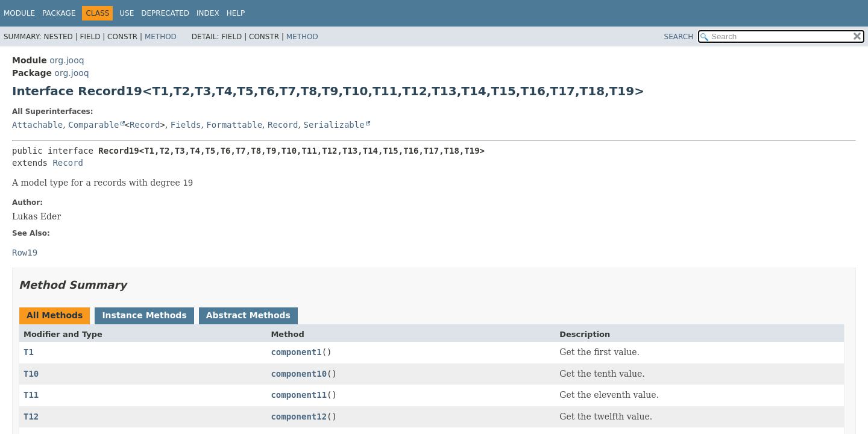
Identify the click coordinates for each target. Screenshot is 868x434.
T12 (31, 417)
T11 (31, 395)
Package (59, 13)
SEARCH (679, 37)
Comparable (93, 125)
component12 (299, 417)
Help (236, 13)
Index (208, 13)
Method (161, 37)
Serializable (334, 125)
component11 (299, 395)
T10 (31, 374)
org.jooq (67, 60)
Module (19, 13)
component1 (296, 352)
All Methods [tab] (55, 315)
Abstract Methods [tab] (248, 315)
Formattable (234, 125)
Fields (186, 125)
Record (145, 125)
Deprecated (165, 13)
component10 (299, 374)
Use (127, 13)
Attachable (37, 125)
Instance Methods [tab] (144, 315)
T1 (29, 352)
